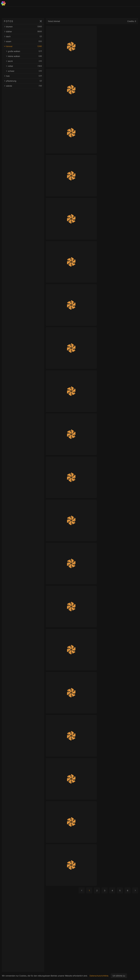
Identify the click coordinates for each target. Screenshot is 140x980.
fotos (50, 21)
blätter (23, 31)
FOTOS (9, 21)
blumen (23, 27)
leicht (24, 61)
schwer (24, 71)
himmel (23, 46)
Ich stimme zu (119, 976)
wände (23, 86)
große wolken (24, 51)
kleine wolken (24, 56)
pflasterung (23, 81)
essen (23, 41)
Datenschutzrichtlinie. (99, 976)
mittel (24, 66)
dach (23, 36)
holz (23, 76)
